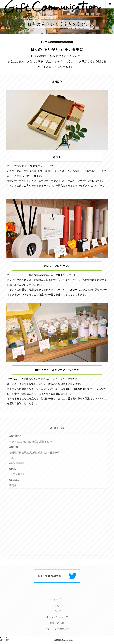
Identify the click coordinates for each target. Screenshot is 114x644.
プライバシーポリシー (57, 629)
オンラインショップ (57, 617)
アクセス (57, 606)
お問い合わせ (57, 623)
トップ (57, 600)
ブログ (57, 611)
